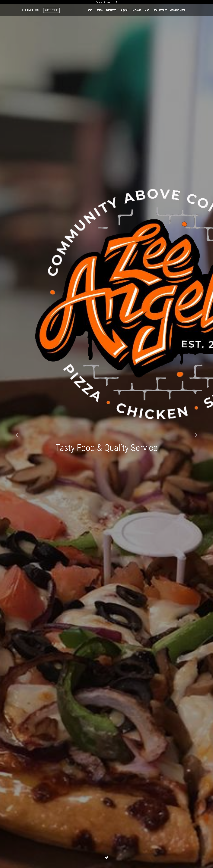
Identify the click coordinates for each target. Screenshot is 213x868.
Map (147, 10)
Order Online (51, 10)
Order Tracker (160, 10)
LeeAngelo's (31, 10)
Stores (99, 10)
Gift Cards (111, 10)
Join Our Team (177, 10)
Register (124, 10)
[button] (16, 434)
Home (89, 10)
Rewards (136, 10)
